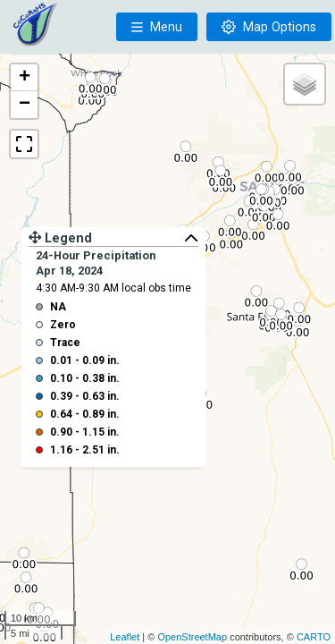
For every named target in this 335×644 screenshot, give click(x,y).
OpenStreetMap (192, 637)
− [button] (25, 105)
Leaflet (125, 637)
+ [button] (25, 78)
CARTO (314, 637)
